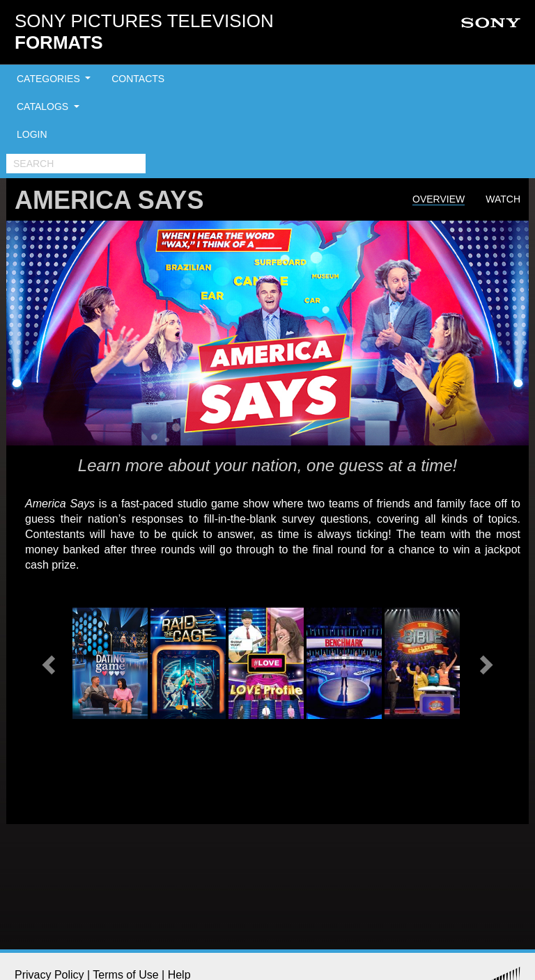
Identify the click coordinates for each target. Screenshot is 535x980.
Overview (439, 199)
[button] (50, 663)
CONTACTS (138, 79)
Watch (503, 199)
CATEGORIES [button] (50, 79)
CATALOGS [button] (44, 106)
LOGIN (32, 134)
